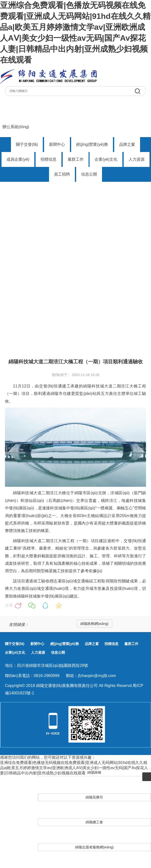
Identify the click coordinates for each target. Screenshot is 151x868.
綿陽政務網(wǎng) (94, 624)
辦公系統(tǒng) (16, 127)
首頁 (9, 326)
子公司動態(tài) (34, 326)
